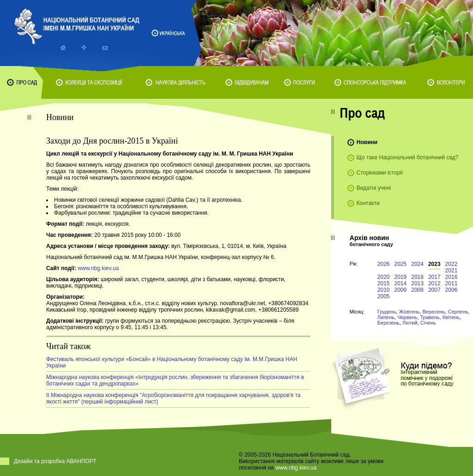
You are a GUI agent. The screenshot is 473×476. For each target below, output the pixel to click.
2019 (401, 277)
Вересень (434, 312)
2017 (434, 277)
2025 (401, 264)
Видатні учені (374, 188)
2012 (434, 283)
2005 (384, 296)
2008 (417, 290)
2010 (384, 290)
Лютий (410, 323)
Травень (430, 317)
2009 (401, 290)
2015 (384, 283)
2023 (434, 264)
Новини (367, 142)
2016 (452, 277)
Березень (388, 323)
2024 (417, 264)
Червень (407, 317)
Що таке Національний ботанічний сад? (408, 157)
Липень (386, 317)
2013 (417, 283)
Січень (428, 323)
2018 (417, 277)
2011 (452, 283)
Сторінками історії (380, 173)
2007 (434, 290)
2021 (452, 271)
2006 (452, 290)
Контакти (368, 203)
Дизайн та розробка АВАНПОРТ (55, 461)
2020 (384, 277)
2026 (384, 264)
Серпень (458, 312)
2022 (452, 264)
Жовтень (409, 312)
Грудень (387, 312)
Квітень (451, 317)
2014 (401, 283)
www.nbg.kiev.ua (98, 268)
